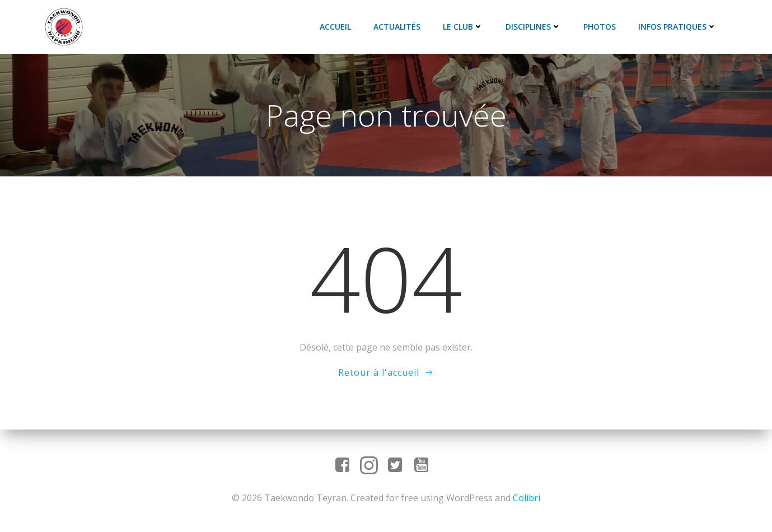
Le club (466, 25)
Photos (603, 25)
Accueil (339, 25)
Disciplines (537, 25)
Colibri (527, 498)
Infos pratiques (681, 25)
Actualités (400, 25)
